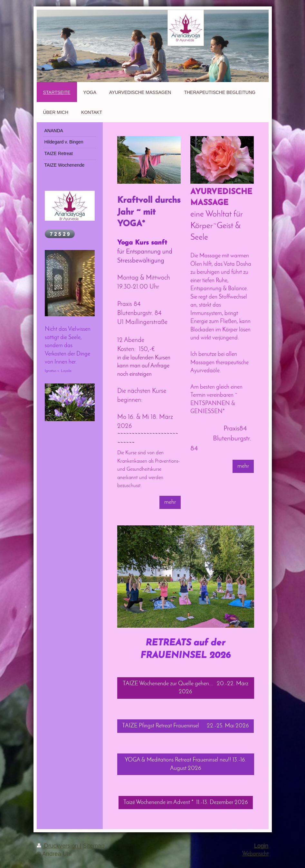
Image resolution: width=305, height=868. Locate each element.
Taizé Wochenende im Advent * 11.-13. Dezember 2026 (186, 803)
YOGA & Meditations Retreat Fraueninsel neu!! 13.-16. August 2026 (186, 764)
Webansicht (255, 854)
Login (261, 846)
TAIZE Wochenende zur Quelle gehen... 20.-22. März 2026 (186, 688)
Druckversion (58, 846)
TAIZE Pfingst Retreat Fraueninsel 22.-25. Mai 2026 (186, 726)
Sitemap (94, 846)
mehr (170, 502)
